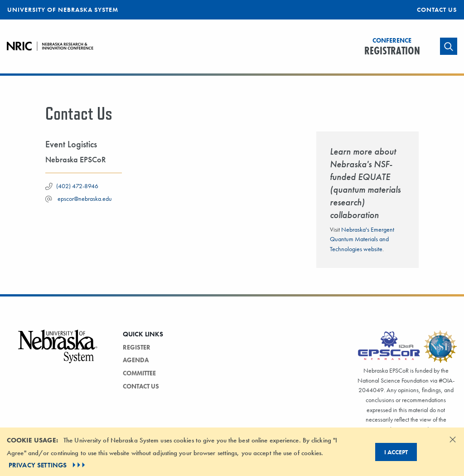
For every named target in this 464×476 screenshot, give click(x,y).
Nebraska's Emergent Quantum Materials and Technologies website (362, 239)
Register (137, 347)
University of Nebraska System (63, 10)
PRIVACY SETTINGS (48, 465)
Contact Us (437, 10)
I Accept (396, 452)
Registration (392, 47)
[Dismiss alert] (453, 439)
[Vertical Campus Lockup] (58, 352)
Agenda (136, 360)
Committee (139, 373)
